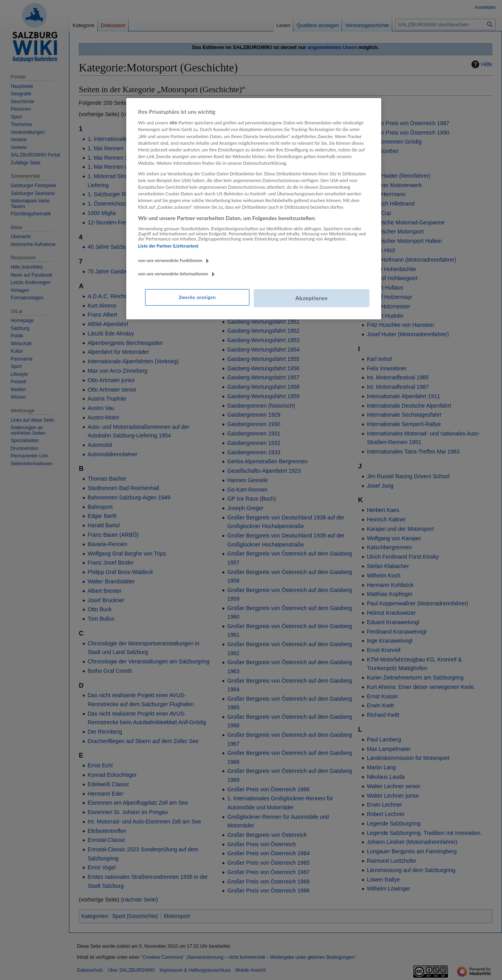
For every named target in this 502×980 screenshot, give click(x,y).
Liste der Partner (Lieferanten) (168, 246)
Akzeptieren (311, 298)
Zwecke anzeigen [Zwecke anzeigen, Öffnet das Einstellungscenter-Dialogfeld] (197, 297)
